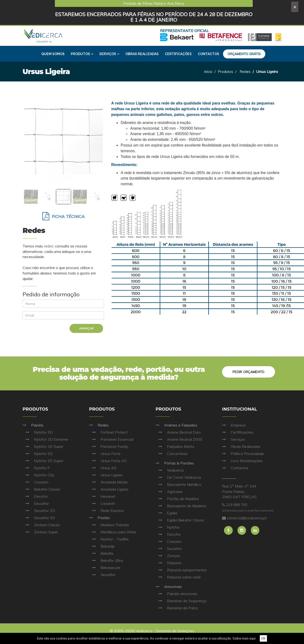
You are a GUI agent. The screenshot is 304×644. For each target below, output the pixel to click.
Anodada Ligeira (109, 489)
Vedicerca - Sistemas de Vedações (165, 631)
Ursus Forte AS (108, 461)
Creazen (36, 482)
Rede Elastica (106, 511)
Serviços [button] (109, 54)
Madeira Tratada (109, 525)
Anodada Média (108, 482)
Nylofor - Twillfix (109, 539)
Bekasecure (105, 568)
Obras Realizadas (241, 446)
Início (208, 71)
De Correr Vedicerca (178, 477)
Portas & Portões (175, 463)
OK (263, 638)
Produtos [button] (82, 54)
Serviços (234, 439)
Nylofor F (36, 468)
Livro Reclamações (242, 461)
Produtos (226, 71)
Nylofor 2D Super (43, 461)
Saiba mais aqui (244, 638)
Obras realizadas (142, 54)
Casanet (102, 503)
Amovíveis (169, 587)
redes (49, 246)
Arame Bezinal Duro (178, 432)
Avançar (87, 328)
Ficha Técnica (63, 216)
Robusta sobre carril (178, 577)
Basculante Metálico (178, 484)
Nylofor (168, 527)
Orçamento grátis (244, 54)
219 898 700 (238, 505)
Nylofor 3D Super (43, 446)
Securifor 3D (39, 518)
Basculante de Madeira (181, 506)
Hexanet (102, 496)
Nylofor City (38, 475)
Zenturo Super (40, 532)
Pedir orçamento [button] (248, 371)
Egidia (166, 513)
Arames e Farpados (176, 425)
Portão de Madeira (177, 499)
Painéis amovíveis (176, 594)
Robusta (168, 563)
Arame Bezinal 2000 (179, 439)
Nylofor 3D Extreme (45, 439)
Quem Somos (53, 54)
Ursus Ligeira (106, 475)
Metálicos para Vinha (113, 532)
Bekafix (101, 553)
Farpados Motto (175, 446)
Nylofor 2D (38, 454)
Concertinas (172, 454)
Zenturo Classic (41, 525)
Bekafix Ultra (106, 560)
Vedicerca (170, 470)
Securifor (36, 503)
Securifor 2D (39, 511)
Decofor (35, 496)
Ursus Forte (105, 454)
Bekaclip (102, 546)
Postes (99, 518)
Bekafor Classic (41, 489)
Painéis (33, 425)
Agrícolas (169, 492)
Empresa (234, 425)
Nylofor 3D (38, 432)
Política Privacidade (243, 454)
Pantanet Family (109, 446)
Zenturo (168, 556)
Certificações (178, 54)
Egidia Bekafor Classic (180, 520)
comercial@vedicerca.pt (247, 518)
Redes (245, 71)
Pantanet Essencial (111, 439)
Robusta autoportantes (181, 570)
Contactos (209, 54)
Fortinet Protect (108, 432)
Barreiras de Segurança (181, 601)
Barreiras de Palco (177, 608)
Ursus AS (103, 468)
